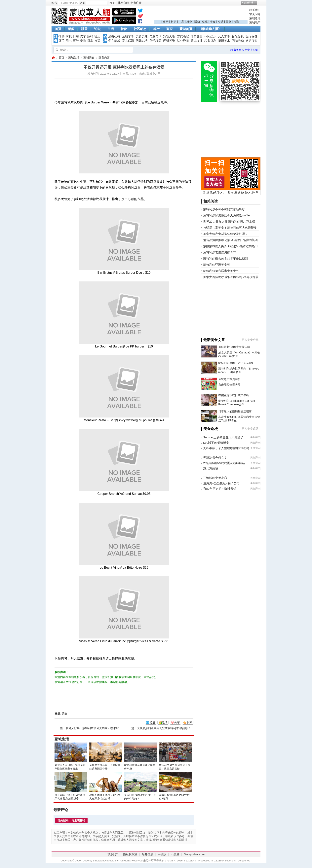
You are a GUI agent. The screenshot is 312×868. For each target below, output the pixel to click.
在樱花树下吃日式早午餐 (234, 395)
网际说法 (142, 41)
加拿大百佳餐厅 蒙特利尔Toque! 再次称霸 (231, 277)
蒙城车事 (128, 36)
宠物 (83, 41)
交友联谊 (183, 36)
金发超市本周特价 (229, 379)
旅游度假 (252, 41)
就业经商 (183, 41)
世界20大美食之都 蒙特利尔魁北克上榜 (229, 221)
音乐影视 (238, 36)
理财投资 (169, 41)
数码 (90, 36)
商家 (170, 29)
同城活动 (238, 41)
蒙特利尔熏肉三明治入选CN (236, 363)
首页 (58, 29)
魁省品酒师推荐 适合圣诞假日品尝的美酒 (230, 240)
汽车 (83, 36)
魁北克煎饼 (211, 468)
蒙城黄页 (186, 29)
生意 (181, 22)
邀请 (165, 722)
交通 (221, 22)
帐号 (54, 3)
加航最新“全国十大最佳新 (234, 347)
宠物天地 (169, 36)
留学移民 (155, 41)
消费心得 (114, 36)
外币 (61, 41)
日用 (76, 36)
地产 (156, 29)
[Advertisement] (201, 14)
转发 (152, 722)
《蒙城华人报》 (210, 29)
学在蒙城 (114, 41)
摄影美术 (224, 41)
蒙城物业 (197, 41)
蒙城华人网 (53, 58)
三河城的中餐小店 (215, 478)
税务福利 (210, 41)
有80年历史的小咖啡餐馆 (220, 489)
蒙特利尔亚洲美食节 (217, 265)
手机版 (162, 854)
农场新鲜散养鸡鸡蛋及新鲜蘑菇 (224, 463)
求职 (69, 36)
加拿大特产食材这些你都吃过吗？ (226, 234)
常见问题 (255, 14)
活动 (197, 22)
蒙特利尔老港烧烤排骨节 (220, 252)
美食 (213, 22)
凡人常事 (224, 36)
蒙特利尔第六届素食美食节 (221, 271)
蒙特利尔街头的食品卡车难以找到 (226, 258)
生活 (111, 29)
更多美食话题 (250, 429)
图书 (69, 41)
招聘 (61, 36)
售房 (174, 22)
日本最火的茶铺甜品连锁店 (235, 411)
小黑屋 (175, 854)
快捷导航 (248, 3)
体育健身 (197, 36)
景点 (228, 22)
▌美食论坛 (209, 429)
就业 (189, 22)
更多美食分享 (250, 340)
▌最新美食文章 (213, 340)
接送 (236, 22)
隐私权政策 (130, 854)
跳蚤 (84, 29)
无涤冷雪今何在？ (215, 458)
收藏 (189, 722)
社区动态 (140, 29)
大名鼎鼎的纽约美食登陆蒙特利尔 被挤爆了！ (165, 728)
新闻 (71, 29)
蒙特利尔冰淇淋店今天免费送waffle (226, 215)
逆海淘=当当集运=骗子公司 (221, 483)
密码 (83, 3)
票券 (76, 41)
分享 (177, 722)
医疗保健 (252, 36)
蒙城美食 (89, 57)
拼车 (90, 41)
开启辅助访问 (259, 3)
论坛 (97, 29)
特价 (124, 29)
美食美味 (142, 36)
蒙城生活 (74, 57)
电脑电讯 (155, 36)
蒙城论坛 (255, 18)
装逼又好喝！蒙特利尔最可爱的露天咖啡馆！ (94, 728)
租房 (166, 22)
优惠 (205, 22)
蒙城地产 (255, 22)
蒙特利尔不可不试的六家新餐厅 (224, 209)
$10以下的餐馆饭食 (216, 443)
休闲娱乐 (210, 36)
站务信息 (147, 854)
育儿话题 (128, 41)
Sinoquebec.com (194, 854)
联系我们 (255, 10)
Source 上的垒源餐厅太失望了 (223, 437)
